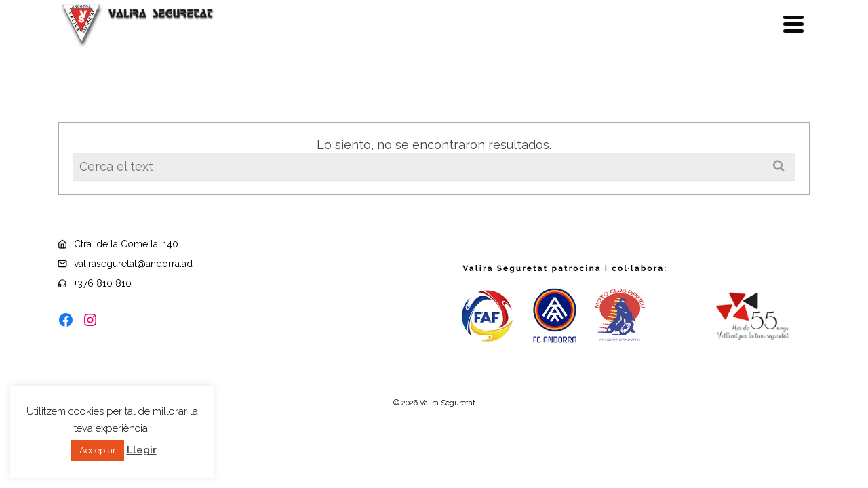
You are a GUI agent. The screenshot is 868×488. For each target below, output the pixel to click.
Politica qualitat (305, 31)
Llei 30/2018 (220, 31)
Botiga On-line (136, 31)
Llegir (142, 450)
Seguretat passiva (570, 31)
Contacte (764, 30)
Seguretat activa (684, 30)
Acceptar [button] (98, 450)
